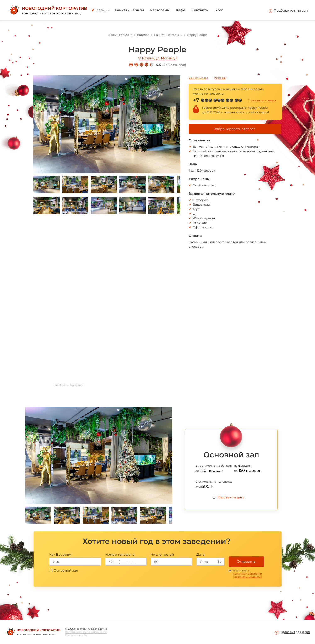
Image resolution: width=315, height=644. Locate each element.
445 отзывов (174, 65)
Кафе (181, 10)
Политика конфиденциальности (86, 632)
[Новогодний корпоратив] (47, 10)
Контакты (200, 10)
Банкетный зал (198, 78)
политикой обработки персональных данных (247, 575)
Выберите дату (231, 497)
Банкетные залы (129, 10)
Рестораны (160, 10)
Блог (219, 10)
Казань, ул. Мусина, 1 (159, 58)
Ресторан (220, 78)
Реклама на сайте (76, 635)
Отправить (246, 562)
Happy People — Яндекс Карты (68, 385)
